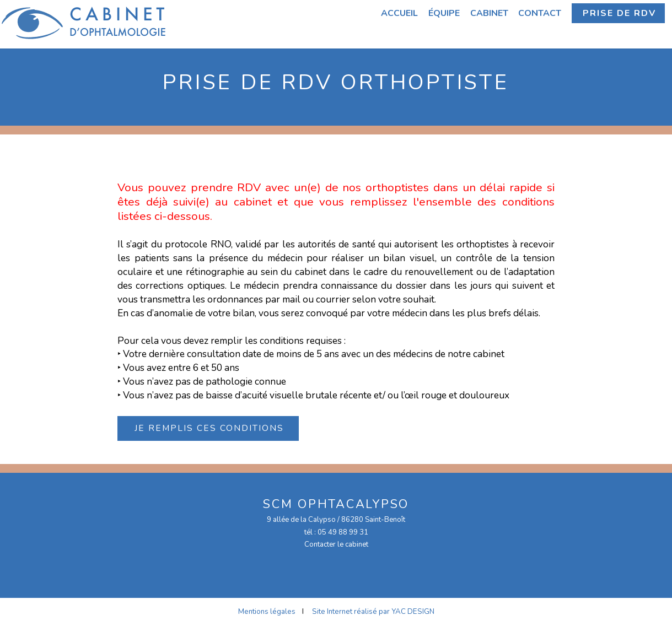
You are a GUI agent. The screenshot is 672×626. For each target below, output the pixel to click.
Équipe (444, 13)
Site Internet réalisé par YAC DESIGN (373, 612)
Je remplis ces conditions (209, 428)
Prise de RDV (619, 13)
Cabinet (489, 13)
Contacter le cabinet (336, 544)
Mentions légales (267, 612)
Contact (540, 13)
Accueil (399, 13)
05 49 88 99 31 (343, 532)
